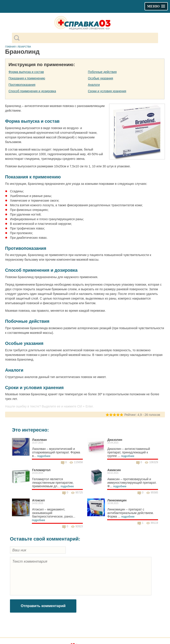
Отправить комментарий (43, 606)
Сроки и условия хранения (107, 91)
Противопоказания (22, 85)
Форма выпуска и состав (26, 72)
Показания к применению (27, 78)
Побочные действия (102, 72)
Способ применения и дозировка (32, 91)
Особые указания (100, 78)
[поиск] (89, 38)
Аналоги (94, 85)
